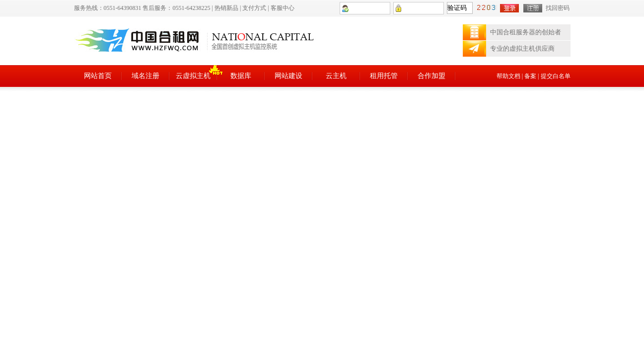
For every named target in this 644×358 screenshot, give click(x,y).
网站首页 (98, 76)
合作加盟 (431, 76)
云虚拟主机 (193, 76)
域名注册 (145, 76)
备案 (530, 76)
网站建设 (288, 76)
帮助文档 (508, 76)
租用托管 (384, 76)
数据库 (241, 76)
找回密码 (558, 8)
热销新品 (226, 8)
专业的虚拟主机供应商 (522, 48)
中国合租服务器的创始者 (526, 32)
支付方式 (254, 8)
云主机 (336, 76)
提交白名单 (556, 76)
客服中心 (283, 8)
